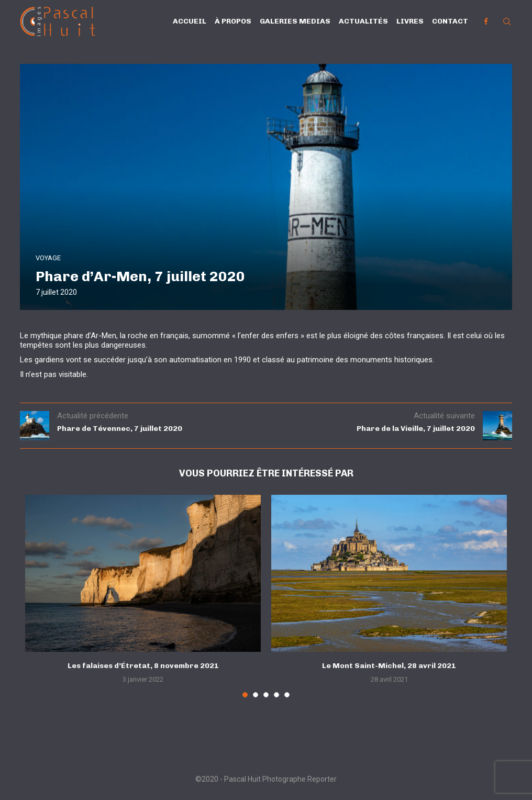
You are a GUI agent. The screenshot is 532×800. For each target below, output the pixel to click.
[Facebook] (486, 21)
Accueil (190, 21)
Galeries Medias (295, 21)
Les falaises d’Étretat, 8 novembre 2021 (143, 666)
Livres (410, 21)
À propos (233, 21)
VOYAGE (48, 258)
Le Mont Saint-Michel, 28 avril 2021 (389, 666)
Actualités (363, 21)
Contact (450, 21)
